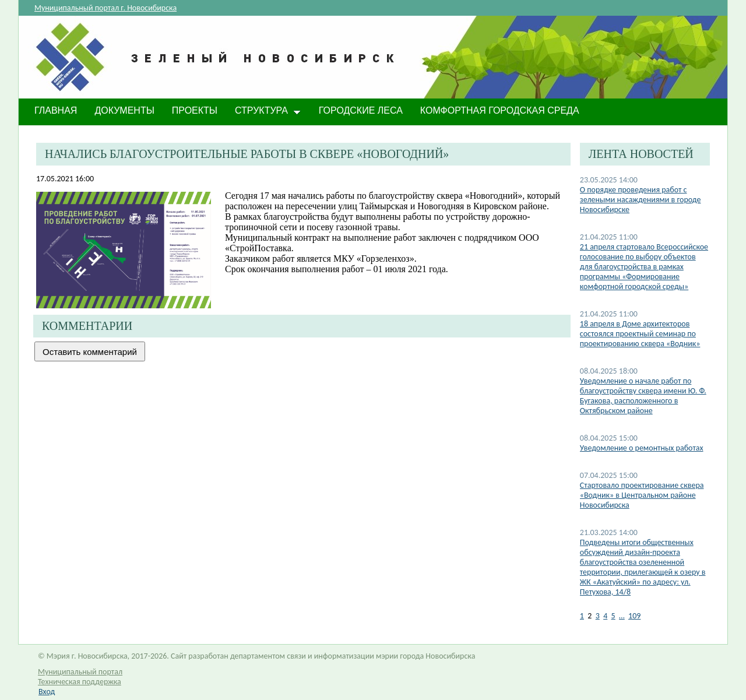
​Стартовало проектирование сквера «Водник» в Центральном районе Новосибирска (642, 495)
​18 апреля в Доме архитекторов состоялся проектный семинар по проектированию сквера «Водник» (640, 334)
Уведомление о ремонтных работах (642, 448)
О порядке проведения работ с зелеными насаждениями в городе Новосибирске (641, 200)
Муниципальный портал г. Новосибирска (105, 8)
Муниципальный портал (80, 672)
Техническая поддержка (80, 682)
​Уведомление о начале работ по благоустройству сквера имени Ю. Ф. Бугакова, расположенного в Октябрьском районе (643, 396)
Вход (47, 692)
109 (634, 616)
